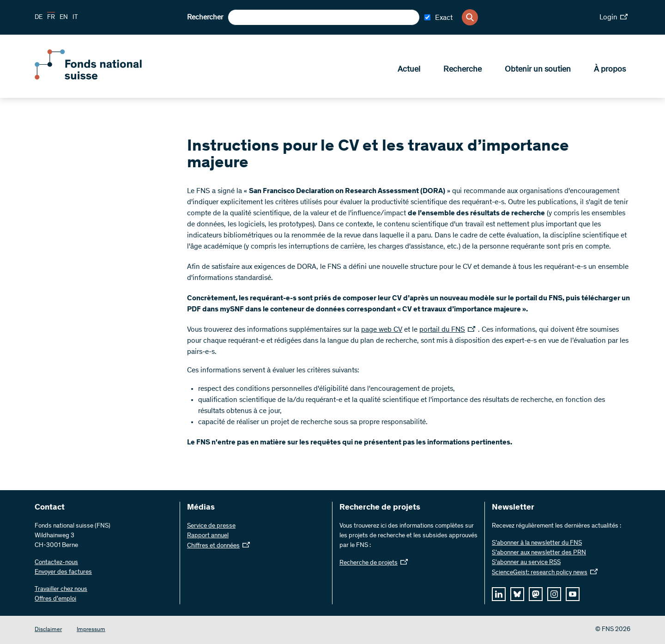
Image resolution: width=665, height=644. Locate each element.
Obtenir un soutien (538, 70)
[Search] (470, 17)
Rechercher (205, 18)
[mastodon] (536, 594)
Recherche (462, 70)
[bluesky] (517, 594)
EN (64, 18)
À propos (610, 70)
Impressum (91, 630)
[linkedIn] (499, 594)
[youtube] (573, 594)
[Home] (102, 78)
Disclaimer (48, 630)
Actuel (409, 70)
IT (75, 18)
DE (39, 18)
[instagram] (554, 594)
